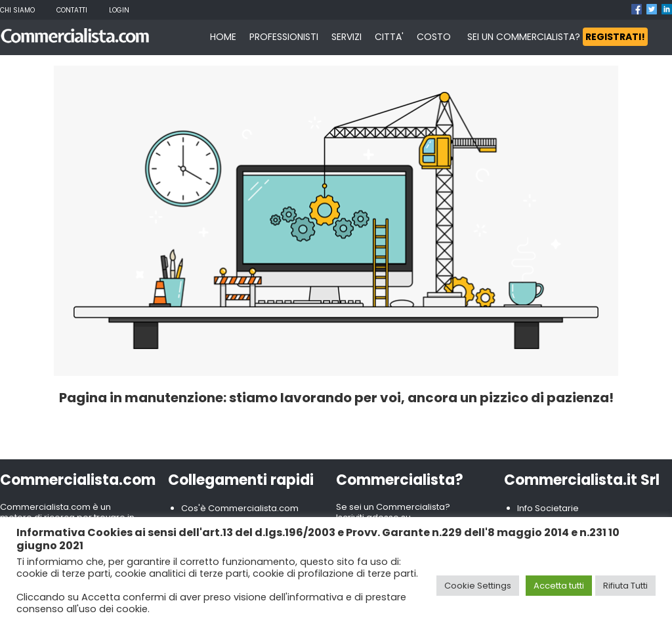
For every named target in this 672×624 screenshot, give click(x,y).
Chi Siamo (17, 10)
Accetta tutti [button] (559, 586)
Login (119, 10)
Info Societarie (548, 508)
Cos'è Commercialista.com (240, 508)
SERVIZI (346, 37)
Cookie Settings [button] (478, 586)
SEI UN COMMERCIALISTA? (557, 37)
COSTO (434, 37)
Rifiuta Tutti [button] (625, 586)
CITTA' (389, 37)
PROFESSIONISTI (284, 37)
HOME (223, 37)
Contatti (72, 10)
